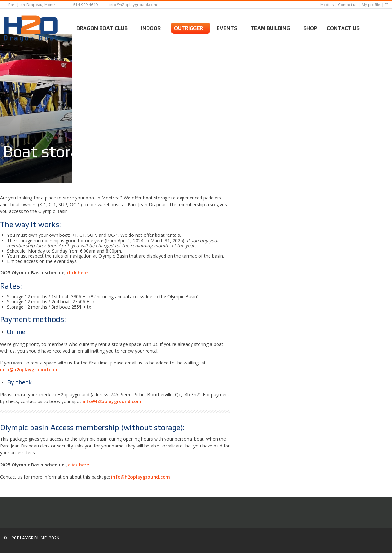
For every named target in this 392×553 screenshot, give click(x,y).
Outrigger (191, 27)
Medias (327, 5)
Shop (310, 27)
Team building (272, 27)
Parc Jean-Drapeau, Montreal (35, 5)
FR (387, 5)
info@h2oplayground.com (133, 5)
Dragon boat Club (104, 27)
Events (229, 27)
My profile (371, 5)
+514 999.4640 (84, 5)
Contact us (348, 5)
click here (77, 283)
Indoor (153, 27)
